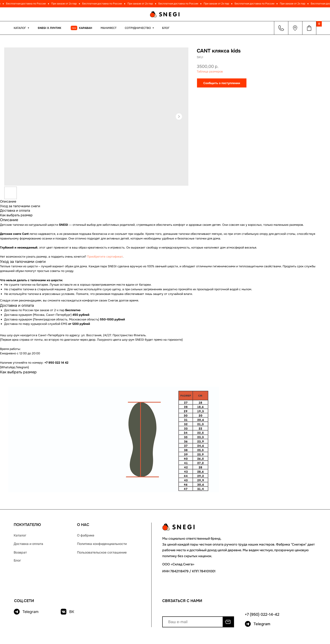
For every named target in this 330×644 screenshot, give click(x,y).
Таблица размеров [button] (210, 71)
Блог (166, 28)
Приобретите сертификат (105, 257)
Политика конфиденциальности (102, 544)
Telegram (31, 612)
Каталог (20, 535)
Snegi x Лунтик (49, 28)
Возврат (20, 553)
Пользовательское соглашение (102, 553)
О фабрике (86, 535)
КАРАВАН (86, 28)
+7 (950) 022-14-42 (262, 614)
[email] (193, 622)
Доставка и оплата (28, 544)
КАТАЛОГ (20, 28)
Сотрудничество (138, 28)
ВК (72, 612)
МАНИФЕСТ (109, 28)
